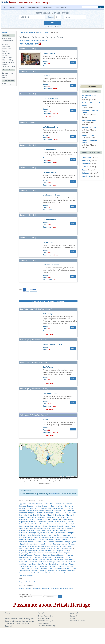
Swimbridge (64, 564)
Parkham (67, 551)
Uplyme (73, 568)
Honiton (44, 535)
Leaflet (62, 477)
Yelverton (30, 575)
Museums (5, 64)
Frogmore (33, 528)
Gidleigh (40, 528)
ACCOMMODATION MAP (29, 44)
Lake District (37, 589)
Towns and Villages (8, 67)
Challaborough (60, 515)
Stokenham (86, 164)
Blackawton (69, 508)
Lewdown (38, 542)
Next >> (33, 290)
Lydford (74, 542)
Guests (51, 17)
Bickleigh (22, 508)
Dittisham (50, 524)
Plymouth (33, 553)
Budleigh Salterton (40, 515)
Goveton (47, 528)
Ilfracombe (23, 537)
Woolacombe (58, 573)
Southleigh (51, 562)
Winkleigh (32, 573)
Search (52, 23)
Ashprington (86, 176)
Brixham (40, 513)
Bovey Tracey (31, 511)
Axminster (58, 504)
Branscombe (51, 511)
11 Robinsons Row (50, 127)
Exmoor (5, 78)
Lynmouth (42, 544)
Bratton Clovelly (62, 511)
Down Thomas (59, 524)
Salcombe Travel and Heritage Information (33, 40)
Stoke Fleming (43, 564)
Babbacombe (67, 504)
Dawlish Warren (40, 524)
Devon (47, 32)
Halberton (23, 531)
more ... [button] (73, 63)
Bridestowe (23, 513)
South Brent (69, 560)
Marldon (72, 544)
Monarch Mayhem (44, 623)
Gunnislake (68, 528)
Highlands (46, 589)
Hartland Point (65, 531)
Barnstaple (31, 506)
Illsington (31, 537)
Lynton (49, 544)
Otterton (41, 551)
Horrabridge (66, 535)
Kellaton (66, 537)
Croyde (57, 522)
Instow (45, 537)
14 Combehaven (49, 172)
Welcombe (35, 571)
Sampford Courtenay (58, 555)
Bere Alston (60, 506)
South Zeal (34, 562)
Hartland (56, 531)
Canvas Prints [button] (48, 7)
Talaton (71, 564)
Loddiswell (59, 542)
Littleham (51, 542)
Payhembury (24, 553)
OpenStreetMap (69, 477)
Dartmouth (23, 524)
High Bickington (59, 533)
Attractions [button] (12, 7)
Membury (23, 546)
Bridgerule (32, 513)
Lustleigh (67, 542)
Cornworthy (42, 522)
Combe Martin (55, 519)
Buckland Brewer (60, 513)
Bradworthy (41, 511)
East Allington (24, 526)
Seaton (51, 557)
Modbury (41, 546)
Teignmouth (44, 566)
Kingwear (66, 540)
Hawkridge (32, 533)
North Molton (51, 548)
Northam (70, 548)
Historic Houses (7, 58)
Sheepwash (59, 557)
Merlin (45, 420)
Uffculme (66, 568)
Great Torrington (57, 528)
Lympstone (33, 544)
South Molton (24, 562)
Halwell (38, 531)
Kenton (72, 537)
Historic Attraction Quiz (45, 621)
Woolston (23, 575)
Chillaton (22, 517)
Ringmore (67, 553)
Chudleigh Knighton (53, 517)
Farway (67, 526)
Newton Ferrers (30, 548)
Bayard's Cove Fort (89, 128)
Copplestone (24, 522)
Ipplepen (51, 537)
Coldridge (39, 519)
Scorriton (44, 557)
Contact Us (74, 616)
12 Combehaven (49, 150)
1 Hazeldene (48, 76)
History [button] (22, 7)
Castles (5, 51)
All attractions (7, 38)
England (40, 32)
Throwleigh (53, 566)
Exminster (52, 526)
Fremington (24, 528)
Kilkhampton (24, 540)
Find (20, 597)
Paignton (60, 551)
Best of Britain (61, 7)
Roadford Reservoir (26, 555)
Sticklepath (72, 562)
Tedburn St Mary (33, 566)
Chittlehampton (32, 517)
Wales (36, 582)
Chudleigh (42, 517)
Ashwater (39, 504)
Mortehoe (63, 546)
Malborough (57, 544)
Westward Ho (52, 571)
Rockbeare (38, 555)
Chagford (50, 515)
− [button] (21, 448)
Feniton (73, 526)
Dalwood (63, 522)
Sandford (29, 557)
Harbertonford (47, 531)
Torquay (37, 568)
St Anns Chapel (61, 562)
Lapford (31, 542)
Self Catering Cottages (28, 32)
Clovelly (32, 519)
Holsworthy (36, 535)
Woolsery (67, 573)
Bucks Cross (71, 513)
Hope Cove (57, 535)
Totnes (51, 568)
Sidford (36, 560)
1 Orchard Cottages (51, 98)
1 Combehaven (49, 53)
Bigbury (37, 508)
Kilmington (33, 540)
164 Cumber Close (50, 393)
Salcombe (54, 494)
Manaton (65, 544)
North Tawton (61, 548)
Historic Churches (8, 62)
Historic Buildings (8, 60)
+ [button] (21, 446)
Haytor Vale (41, 533)
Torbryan (22, 568)
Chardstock (70, 515)
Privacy (73, 618)
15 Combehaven (49, 220)
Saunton (37, 557)
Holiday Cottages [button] (34, 7)
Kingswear (58, 540)
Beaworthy (46, 506)
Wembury (43, 571)
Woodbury (49, 573)
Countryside (6, 53)
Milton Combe (32, 546)
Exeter (45, 526)
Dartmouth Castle (88, 135)
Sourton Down (59, 560)
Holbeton (22, 535)
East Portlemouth (36, 526)
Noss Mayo (23, 551)
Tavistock (23, 566)
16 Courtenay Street (51, 265)
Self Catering (6, 84)
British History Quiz (44, 618)
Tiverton (70, 566)
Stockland (23, 564)
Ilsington (38, 537)
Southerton (42, 562)
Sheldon (67, 557)
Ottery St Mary (50, 551)
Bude (30, 515)
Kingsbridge (42, 540)
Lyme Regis (24, 544)
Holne (29, 535)
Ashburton (31, 504)
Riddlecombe (58, 553)
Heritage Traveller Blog (45, 616)
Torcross (30, 568)
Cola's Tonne (48, 367)
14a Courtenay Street (51, 195)
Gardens (5, 56)
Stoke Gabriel (54, 564)
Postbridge (48, 553)
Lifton (45, 542)
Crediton (50, 522)
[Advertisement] (9, 114)
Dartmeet (71, 522)
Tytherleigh (58, 568)
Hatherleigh (23, 533)
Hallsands (31, 531)
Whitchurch (62, 571)
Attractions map (8, 41)
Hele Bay (50, 533)
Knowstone (23, 542)
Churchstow (23, 519)
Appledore (23, 504)
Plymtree (40, 553)
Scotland (29, 582)
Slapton (50, 560)
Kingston (50, 540)
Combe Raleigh (66, 519)
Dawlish (31, 524)
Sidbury (29, 560)
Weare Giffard (25, 571)
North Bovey (41, 548)
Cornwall (28, 589)
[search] (90, 7)
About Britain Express (77, 621)
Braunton (71, 511)
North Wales (55, 589)
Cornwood (33, 522)
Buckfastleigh (48, 513)
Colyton (46, 519)
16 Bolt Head (48, 242)
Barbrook (23, 506)
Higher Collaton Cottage (52, 344)
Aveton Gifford (48, 504)
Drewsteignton (71, 524)
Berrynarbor (69, 506)
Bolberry (22, 511)
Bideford (30, 508)
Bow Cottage (48, 314)
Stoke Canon (32, 564)
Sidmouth (43, 560)
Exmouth (60, 526)
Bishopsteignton (58, 508)
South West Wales (66, 589)
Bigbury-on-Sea (46, 508)
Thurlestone (62, 566)
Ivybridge (59, 537)
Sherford (22, 560)
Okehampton (33, 551)
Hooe (50, 535)
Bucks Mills (23, 515)
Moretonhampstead (52, 546)
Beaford (38, 506)
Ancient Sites (6, 49)
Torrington (44, 568)
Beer (53, 506)
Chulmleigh (65, 517)
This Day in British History (46, 626)
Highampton (70, 533)
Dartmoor (5, 73)
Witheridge (40, 573)
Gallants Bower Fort (89, 120)
